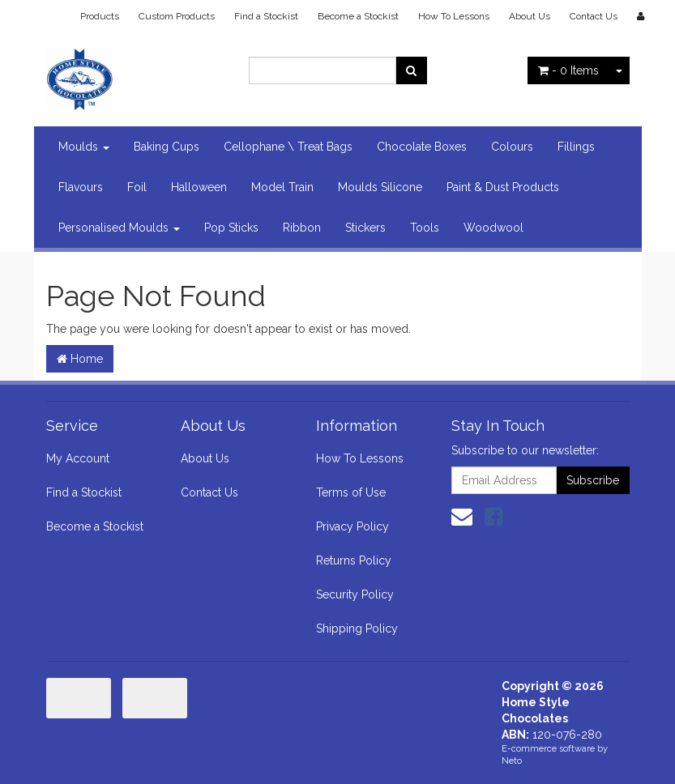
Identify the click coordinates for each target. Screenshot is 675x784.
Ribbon (302, 228)
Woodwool (493, 228)
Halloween (199, 187)
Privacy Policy (352, 526)
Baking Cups (167, 147)
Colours (512, 147)
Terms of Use (351, 492)
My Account (78, 458)
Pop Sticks (231, 228)
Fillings (576, 147)
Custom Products (177, 16)
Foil (137, 187)
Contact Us (594, 16)
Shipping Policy (357, 628)
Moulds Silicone (380, 187)
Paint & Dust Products (503, 187)
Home (80, 359)
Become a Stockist (358, 16)
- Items (568, 70)
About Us (530, 16)
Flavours (81, 187)
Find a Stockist (266, 16)
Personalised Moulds (119, 228)
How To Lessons (454, 16)
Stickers (365, 228)
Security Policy (355, 594)
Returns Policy (354, 560)
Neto (512, 761)
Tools (425, 228)
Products (100, 16)
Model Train (282, 187)
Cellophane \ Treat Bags (288, 147)
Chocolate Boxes (422, 147)
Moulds (84, 147)
